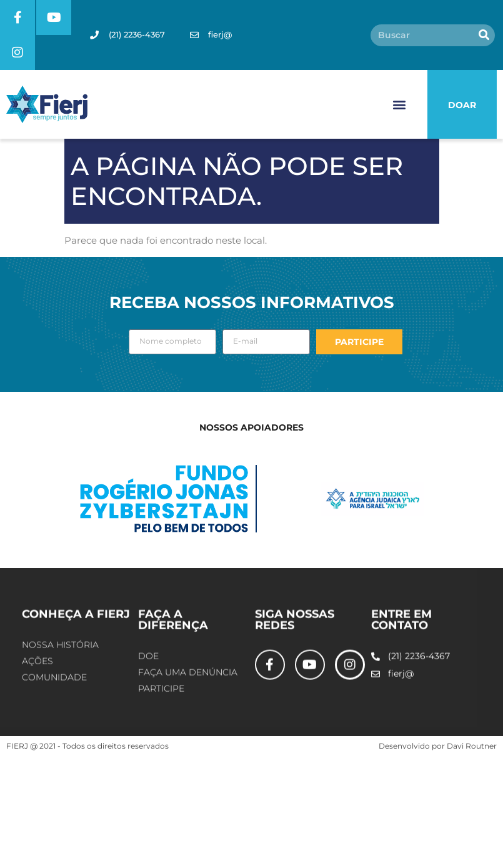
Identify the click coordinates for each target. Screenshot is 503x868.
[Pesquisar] (484, 35)
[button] (400, 105)
